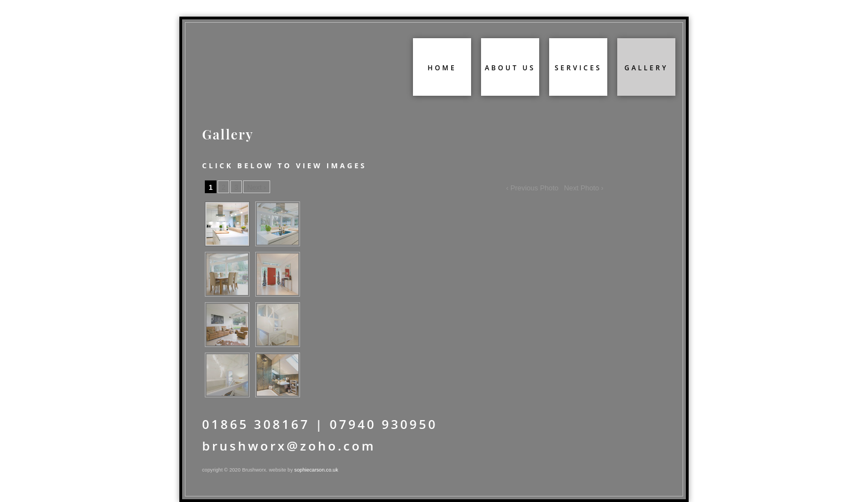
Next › (256, 187)
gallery (646, 68)
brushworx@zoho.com (289, 446)
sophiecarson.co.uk (316, 470)
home (442, 68)
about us (510, 68)
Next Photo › (584, 188)
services (578, 68)
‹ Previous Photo (532, 188)
